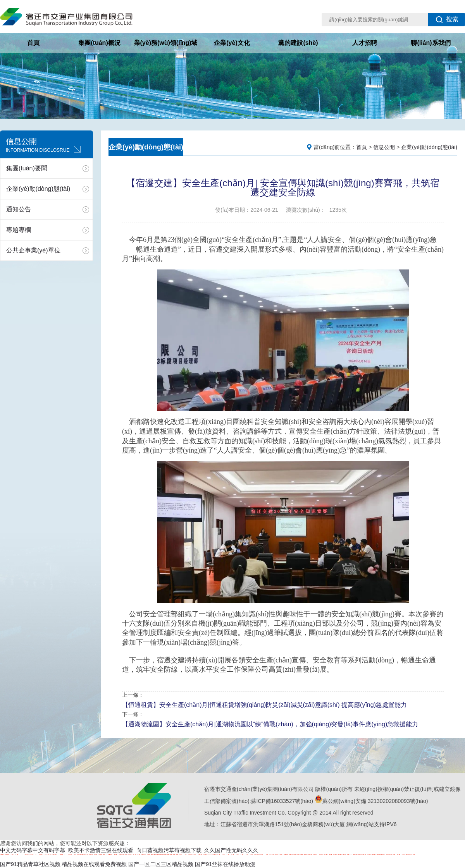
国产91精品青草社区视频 (30, 864)
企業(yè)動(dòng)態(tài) (38, 189)
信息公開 (384, 147)
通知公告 (19, 209)
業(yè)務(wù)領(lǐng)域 (166, 43)
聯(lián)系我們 (431, 43)
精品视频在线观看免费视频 (94, 864)
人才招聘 (365, 43)
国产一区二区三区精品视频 (161, 864)
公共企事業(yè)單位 (33, 250)
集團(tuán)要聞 (27, 168)
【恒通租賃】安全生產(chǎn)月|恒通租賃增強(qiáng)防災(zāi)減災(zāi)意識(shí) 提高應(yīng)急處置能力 (264, 705)
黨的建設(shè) (298, 43)
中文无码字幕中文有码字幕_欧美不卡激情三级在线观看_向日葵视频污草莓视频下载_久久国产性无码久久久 (129, 850)
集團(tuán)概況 (99, 43)
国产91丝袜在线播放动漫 (225, 864)
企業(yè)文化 (232, 43)
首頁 (33, 43)
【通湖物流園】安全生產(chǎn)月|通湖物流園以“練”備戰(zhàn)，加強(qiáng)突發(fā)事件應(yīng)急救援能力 (270, 724)
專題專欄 (19, 230)
